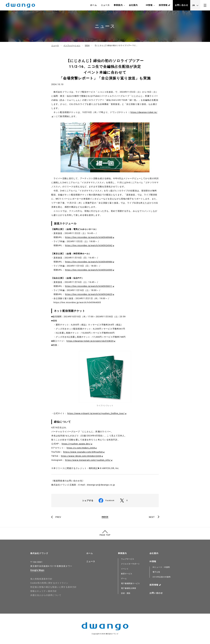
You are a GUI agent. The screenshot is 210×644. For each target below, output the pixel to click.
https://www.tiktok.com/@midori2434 (81, 456)
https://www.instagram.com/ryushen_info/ (88, 460)
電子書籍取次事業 (129, 588)
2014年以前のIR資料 (162, 577)
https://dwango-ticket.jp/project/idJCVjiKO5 (90, 341)
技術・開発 (126, 593)
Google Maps (37, 570)
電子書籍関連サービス (131, 584)
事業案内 (119, 5)
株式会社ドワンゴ (39, 553)
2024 (87, 46)
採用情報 (163, 5)
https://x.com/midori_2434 (81, 448)
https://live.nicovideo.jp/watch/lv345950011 (89, 286)
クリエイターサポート (131, 564)
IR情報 (150, 5)
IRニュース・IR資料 (161, 567)
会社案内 (133, 5)
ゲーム (124, 579)
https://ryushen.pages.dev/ (76, 444)
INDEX (105, 517)
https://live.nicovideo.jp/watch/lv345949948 (89, 237)
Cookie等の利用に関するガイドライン (49, 583)
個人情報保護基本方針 (41, 579)
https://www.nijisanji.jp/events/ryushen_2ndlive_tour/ (96, 413)
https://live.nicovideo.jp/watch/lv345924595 (89, 270)
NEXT (152, 517)
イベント (125, 569)
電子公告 (156, 572)
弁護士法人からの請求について (46, 595)
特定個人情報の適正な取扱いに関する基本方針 (54, 587)
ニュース (105, 5)
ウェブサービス (128, 559)
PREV (58, 517)
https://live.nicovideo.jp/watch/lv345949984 (89, 262)
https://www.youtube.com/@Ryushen (83, 452)
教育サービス (127, 574)
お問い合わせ (181, 5)
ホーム (93, 5)
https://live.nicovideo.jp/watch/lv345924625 (89, 294)
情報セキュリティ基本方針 (44, 591)
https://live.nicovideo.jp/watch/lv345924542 (89, 245)
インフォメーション (72, 46)
